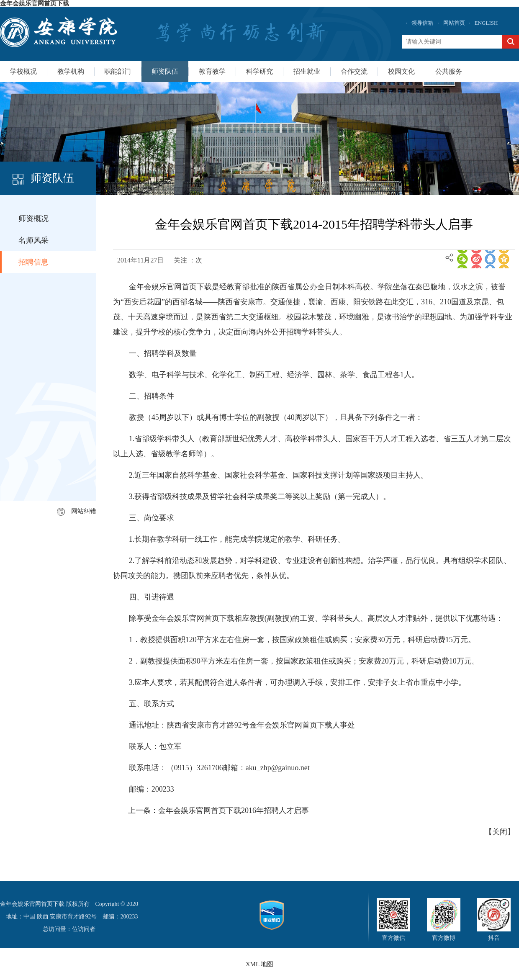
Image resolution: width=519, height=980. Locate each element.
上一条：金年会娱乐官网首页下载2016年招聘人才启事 (218, 810)
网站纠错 (77, 511)
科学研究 (259, 71)
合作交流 (354, 71)
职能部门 (118, 71)
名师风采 (33, 240)
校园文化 (401, 71)
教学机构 (71, 71)
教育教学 (212, 71)
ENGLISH (486, 23)
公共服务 (449, 71)
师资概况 (33, 219)
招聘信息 (33, 262)
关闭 (500, 832)
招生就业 (307, 71)
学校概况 (23, 71)
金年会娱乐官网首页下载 (35, 3)
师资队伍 (165, 71)
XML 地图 (260, 964)
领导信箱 (422, 23)
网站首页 (454, 23)
